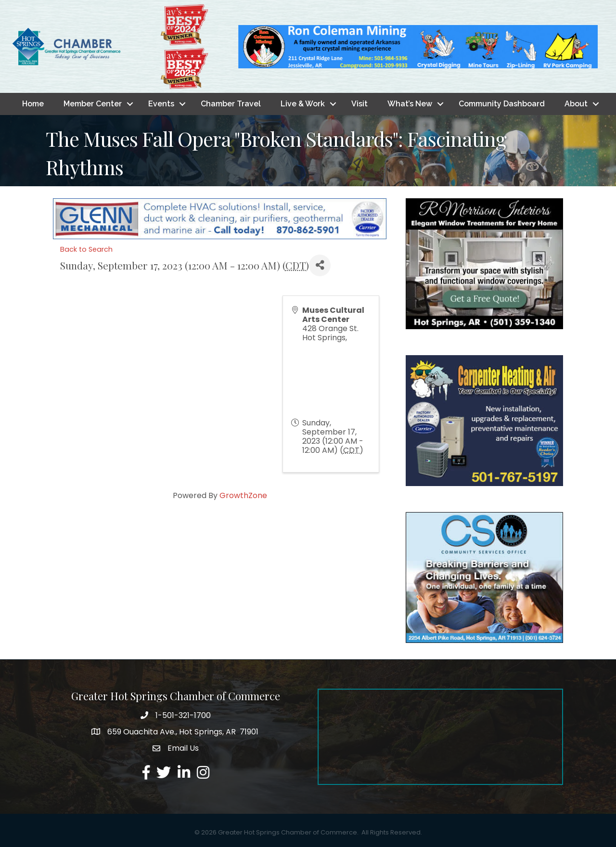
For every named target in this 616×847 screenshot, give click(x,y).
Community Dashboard (502, 104)
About (576, 104)
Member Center (93, 104)
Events (161, 104)
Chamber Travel (231, 104)
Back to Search (86, 249)
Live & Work (303, 104)
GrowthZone (243, 495)
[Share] (320, 265)
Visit (359, 104)
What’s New (410, 104)
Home (33, 104)
